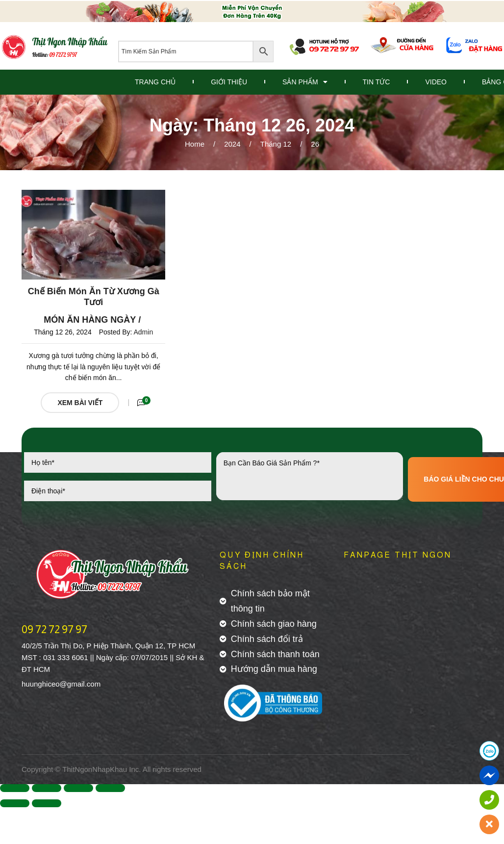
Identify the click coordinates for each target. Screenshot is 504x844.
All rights (157, 769)
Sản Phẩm (305, 82)
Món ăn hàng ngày (90, 320)
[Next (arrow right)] (47, 803)
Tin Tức (377, 82)
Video (436, 82)
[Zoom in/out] (110, 788)
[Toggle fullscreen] (78, 788)
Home (195, 144)
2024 (232, 144)
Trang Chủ (155, 82)
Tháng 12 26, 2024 (63, 332)
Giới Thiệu (229, 82)
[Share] (47, 788)
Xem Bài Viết (80, 403)
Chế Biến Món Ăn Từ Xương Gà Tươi (94, 297)
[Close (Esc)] (15, 788)
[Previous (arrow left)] (15, 803)
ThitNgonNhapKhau (95, 769)
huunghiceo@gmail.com (61, 684)
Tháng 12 (276, 144)
